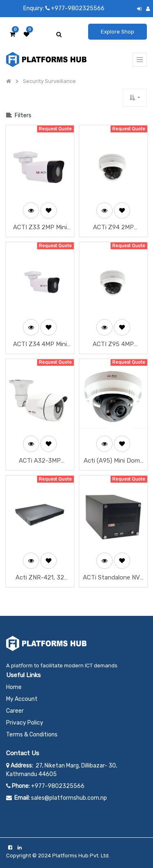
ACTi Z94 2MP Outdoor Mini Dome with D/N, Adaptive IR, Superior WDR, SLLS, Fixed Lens (113, 228)
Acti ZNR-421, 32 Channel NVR (40, 578)
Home (14, 687)
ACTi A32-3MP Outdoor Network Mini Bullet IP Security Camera (40, 461)
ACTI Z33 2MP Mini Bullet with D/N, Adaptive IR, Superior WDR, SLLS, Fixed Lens (40, 228)
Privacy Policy (25, 723)
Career (15, 711)
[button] (135, 97)
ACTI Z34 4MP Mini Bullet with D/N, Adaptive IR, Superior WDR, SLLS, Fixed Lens (40, 345)
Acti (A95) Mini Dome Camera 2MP (113, 461)
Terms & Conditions (32, 735)
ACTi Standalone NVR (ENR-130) (113, 578)
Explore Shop (118, 32)
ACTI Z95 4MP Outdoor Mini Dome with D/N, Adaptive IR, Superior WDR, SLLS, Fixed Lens (113, 345)
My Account (22, 699)
